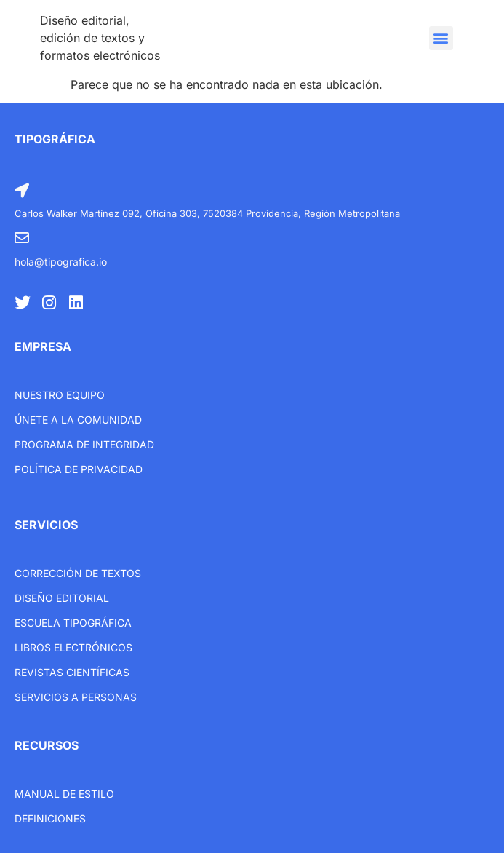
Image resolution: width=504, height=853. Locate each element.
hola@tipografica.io (61, 262)
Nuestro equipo (60, 395)
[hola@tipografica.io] (22, 238)
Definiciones (50, 818)
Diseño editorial (62, 598)
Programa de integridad (84, 444)
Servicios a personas (76, 697)
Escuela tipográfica (73, 623)
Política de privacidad (79, 469)
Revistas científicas (72, 672)
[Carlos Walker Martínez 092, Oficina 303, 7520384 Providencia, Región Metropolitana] (22, 191)
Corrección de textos (78, 573)
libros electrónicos (73, 647)
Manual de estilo (64, 794)
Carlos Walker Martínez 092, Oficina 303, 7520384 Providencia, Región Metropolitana (207, 213)
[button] (441, 38)
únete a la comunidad (78, 420)
